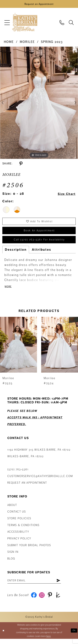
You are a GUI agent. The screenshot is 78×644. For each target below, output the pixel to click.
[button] (7, 23)
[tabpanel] (39, 104)
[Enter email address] (37, 585)
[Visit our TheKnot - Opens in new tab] (60, 600)
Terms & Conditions (23, 529)
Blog (11, 563)
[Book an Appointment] (39, 4)
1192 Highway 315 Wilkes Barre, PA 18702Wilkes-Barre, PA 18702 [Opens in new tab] (39, 457)
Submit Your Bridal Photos (29, 549)
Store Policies (19, 522)
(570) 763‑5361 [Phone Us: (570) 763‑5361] (18, 473)
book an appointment (39, 233)
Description (16, 253)
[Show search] (71, 23)
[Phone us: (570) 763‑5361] (62, 23)
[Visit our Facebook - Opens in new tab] (34, 600)
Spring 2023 (52, 43)
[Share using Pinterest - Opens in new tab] (21, 165)
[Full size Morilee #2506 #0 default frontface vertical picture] (39, 104)
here (49, 641)
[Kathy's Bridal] (25, 23)
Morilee (27, 43)
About (12, 509)
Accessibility (18, 536)
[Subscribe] (64, 585)
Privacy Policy (19, 543)
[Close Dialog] (4, 636)
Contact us (17, 516)
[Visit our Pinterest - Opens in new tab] (52, 600)
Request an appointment (27, 487)
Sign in (13, 556)
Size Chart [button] (66, 195)
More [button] (9, 291)
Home (9, 43)
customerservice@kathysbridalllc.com (40, 480)
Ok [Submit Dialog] (74, 636)
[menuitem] (7, 23)
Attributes (41, 253)
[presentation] (18, 349)
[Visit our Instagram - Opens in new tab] (43, 600)
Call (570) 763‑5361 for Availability (39, 243)
